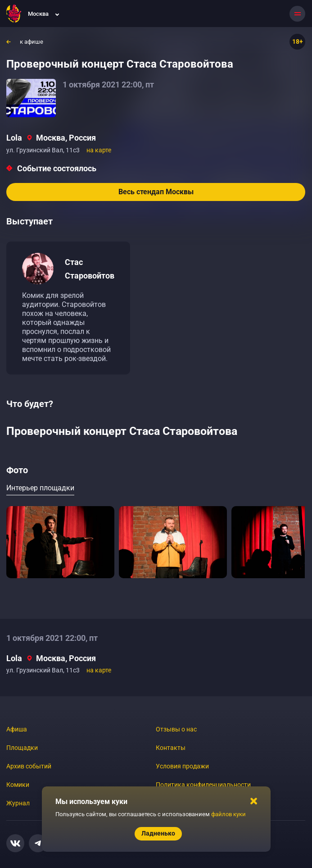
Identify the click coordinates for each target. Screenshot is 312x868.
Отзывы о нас (176, 729)
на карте (99, 150)
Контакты (171, 748)
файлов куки (228, 814)
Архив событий (29, 766)
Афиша (17, 729)
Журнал (18, 803)
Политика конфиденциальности (203, 785)
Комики (18, 785)
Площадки (22, 748)
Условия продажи (182, 766)
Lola (14, 138)
